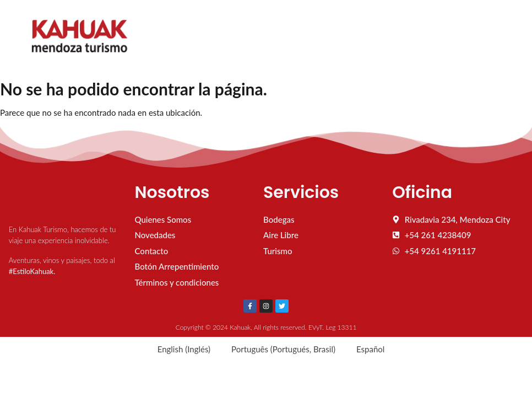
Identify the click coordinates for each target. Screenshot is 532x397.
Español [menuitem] (370, 349)
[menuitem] (179, 349)
